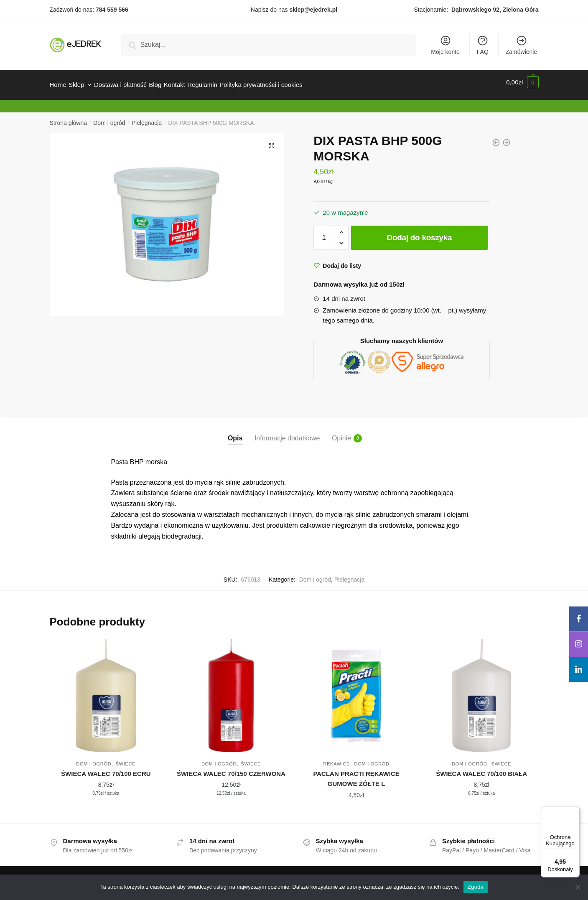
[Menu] (575, 811)
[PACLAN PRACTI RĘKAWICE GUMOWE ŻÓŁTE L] (356, 691)
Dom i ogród (109, 118)
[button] (272, 141)
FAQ (483, 45)
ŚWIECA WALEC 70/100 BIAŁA (481, 769)
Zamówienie (521, 45)
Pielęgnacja (147, 118)
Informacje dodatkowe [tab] (287, 433)
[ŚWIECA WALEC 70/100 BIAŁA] (481, 691)
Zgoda (476, 887)
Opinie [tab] (341, 433)
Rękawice (336, 759)
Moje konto (445, 45)
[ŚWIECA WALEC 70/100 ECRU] (106, 691)
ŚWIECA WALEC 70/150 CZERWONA (231, 769)
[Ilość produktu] (324, 233)
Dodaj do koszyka (420, 233)
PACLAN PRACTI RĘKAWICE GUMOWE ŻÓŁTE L (356, 774)
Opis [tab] (235, 433)
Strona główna (69, 118)
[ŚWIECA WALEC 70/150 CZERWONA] (231, 691)
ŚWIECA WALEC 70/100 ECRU (106, 769)
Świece (126, 759)
